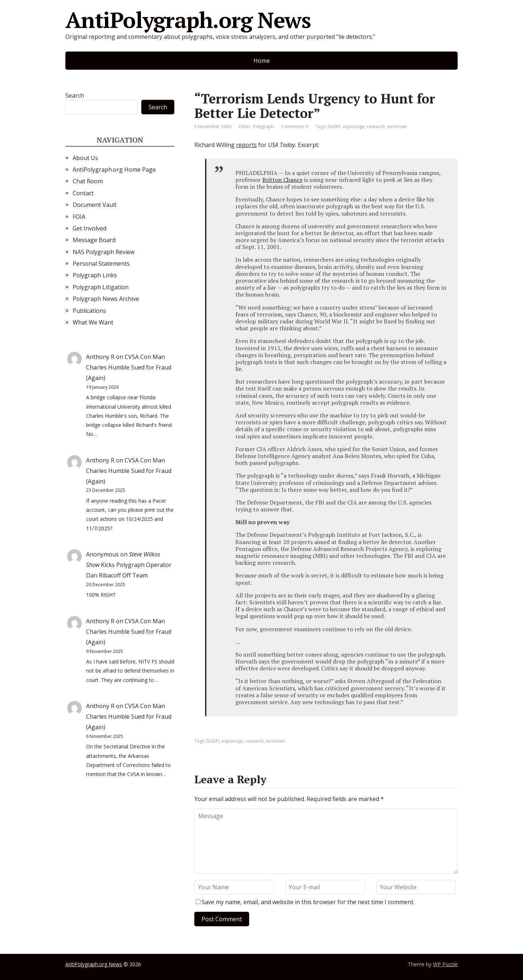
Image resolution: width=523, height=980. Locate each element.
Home (262, 61)
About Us (85, 158)
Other (245, 126)
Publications (89, 311)
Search (75, 95)
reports (246, 145)
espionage (354, 126)
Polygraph (263, 126)
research (376, 126)
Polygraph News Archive (106, 299)
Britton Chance (282, 180)
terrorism (397, 126)
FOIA (79, 217)
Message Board (94, 240)
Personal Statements (101, 264)
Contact (83, 193)
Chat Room (88, 181)
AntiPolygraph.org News (188, 20)
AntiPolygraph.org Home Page (114, 170)
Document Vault (95, 205)
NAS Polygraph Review (104, 252)
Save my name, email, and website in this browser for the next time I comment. (308, 902)
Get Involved (90, 228)
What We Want (93, 322)
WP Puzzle (445, 964)
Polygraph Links (95, 275)
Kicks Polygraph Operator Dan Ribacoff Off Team (129, 565)
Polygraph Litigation (101, 287)
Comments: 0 (295, 126)
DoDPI (334, 126)
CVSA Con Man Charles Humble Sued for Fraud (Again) (129, 367)
